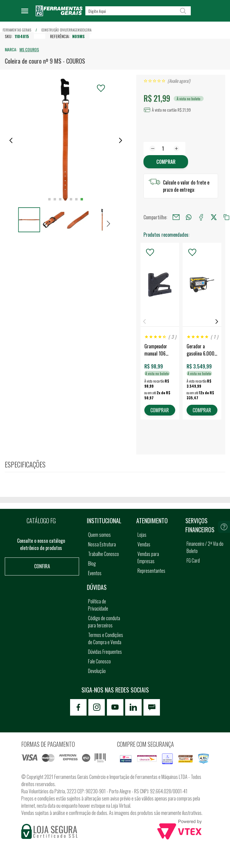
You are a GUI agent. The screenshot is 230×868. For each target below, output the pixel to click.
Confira (42, 566)
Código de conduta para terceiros (104, 622)
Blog (92, 563)
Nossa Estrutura (102, 544)
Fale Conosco (99, 661)
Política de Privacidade (98, 605)
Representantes (151, 571)
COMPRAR (160, 410)
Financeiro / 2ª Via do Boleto (205, 547)
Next (217, 321)
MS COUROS (29, 49)
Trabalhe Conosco (103, 554)
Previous (145, 321)
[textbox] (138, 11)
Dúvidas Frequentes (105, 652)
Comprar (166, 162)
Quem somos (99, 535)
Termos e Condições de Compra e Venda (106, 638)
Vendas (144, 544)
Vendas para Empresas (148, 557)
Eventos (95, 573)
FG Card (193, 560)
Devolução (97, 671)
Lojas (142, 535)
